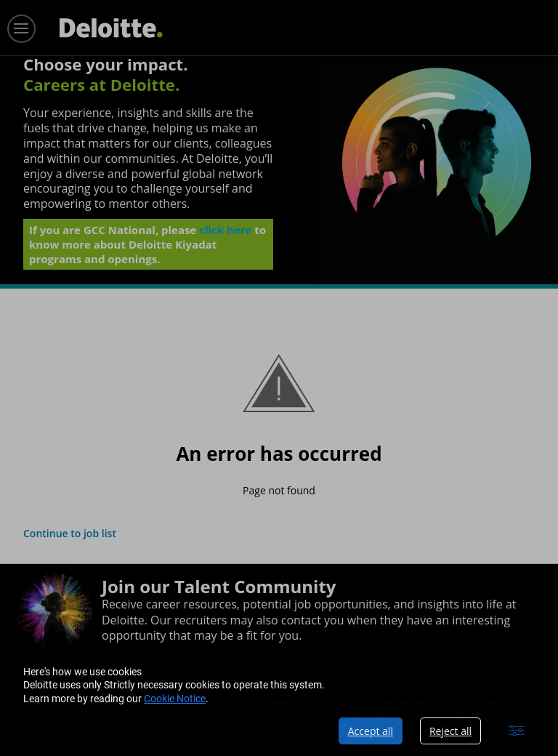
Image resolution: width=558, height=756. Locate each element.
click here (225, 234)
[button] (517, 731)
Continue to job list (70, 533)
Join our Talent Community (219, 586)
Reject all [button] (450, 731)
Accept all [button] (371, 731)
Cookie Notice (175, 699)
